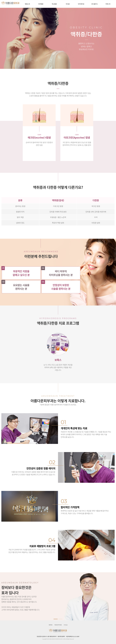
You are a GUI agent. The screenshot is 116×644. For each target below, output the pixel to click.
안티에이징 (81, 4)
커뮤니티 (108, 4)
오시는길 (66, 625)
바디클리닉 (94, 4)
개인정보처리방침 (58, 625)
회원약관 (50, 625)
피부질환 (41, 4)
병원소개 (27, 4)
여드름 (68, 4)
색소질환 (54, 4)
